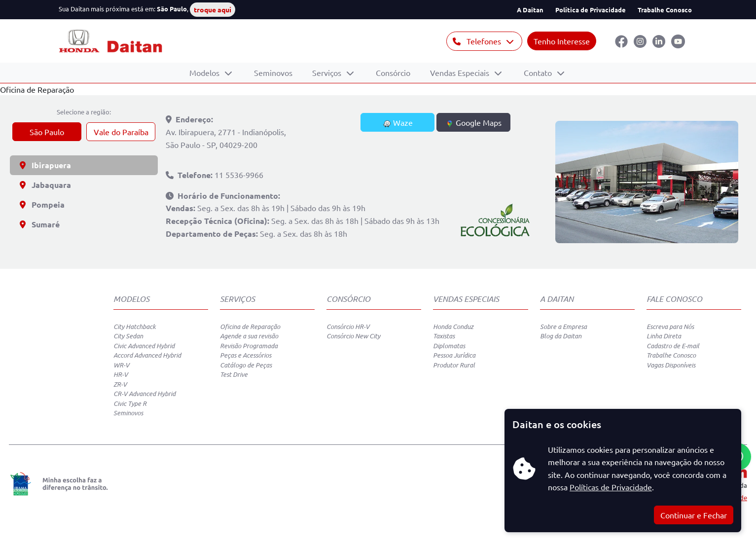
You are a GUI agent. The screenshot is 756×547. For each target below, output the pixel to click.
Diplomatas (449, 346)
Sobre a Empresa (563, 327)
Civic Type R (130, 403)
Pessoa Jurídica (454, 355)
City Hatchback (135, 327)
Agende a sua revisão (249, 336)
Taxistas (444, 336)
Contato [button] (539, 73)
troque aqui (213, 9)
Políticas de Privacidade (611, 487)
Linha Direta (664, 336)
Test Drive (234, 374)
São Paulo (47, 132)
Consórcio (393, 73)
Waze (398, 123)
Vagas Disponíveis (671, 365)
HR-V (121, 374)
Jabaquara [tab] (45, 185)
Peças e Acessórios (246, 355)
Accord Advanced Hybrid (147, 355)
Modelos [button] (205, 73)
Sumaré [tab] (40, 224)
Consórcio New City (353, 336)
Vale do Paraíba (121, 132)
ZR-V (120, 384)
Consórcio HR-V (348, 327)
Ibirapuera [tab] (45, 165)
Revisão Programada (249, 346)
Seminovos (273, 73)
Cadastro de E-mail (673, 346)
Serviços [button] (328, 73)
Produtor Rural (454, 365)
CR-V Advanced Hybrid (144, 394)
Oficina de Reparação (250, 327)
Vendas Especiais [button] (461, 73)
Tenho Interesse (562, 41)
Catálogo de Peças (246, 365)
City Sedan (128, 336)
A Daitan (530, 10)
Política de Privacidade (591, 10)
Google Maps (474, 123)
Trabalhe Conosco (665, 10)
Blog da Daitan (561, 336)
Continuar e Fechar (694, 515)
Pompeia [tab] (42, 204)
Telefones (478, 41)
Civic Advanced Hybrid (144, 346)
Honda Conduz (453, 327)
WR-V (121, 365)
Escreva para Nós (670, 327)
